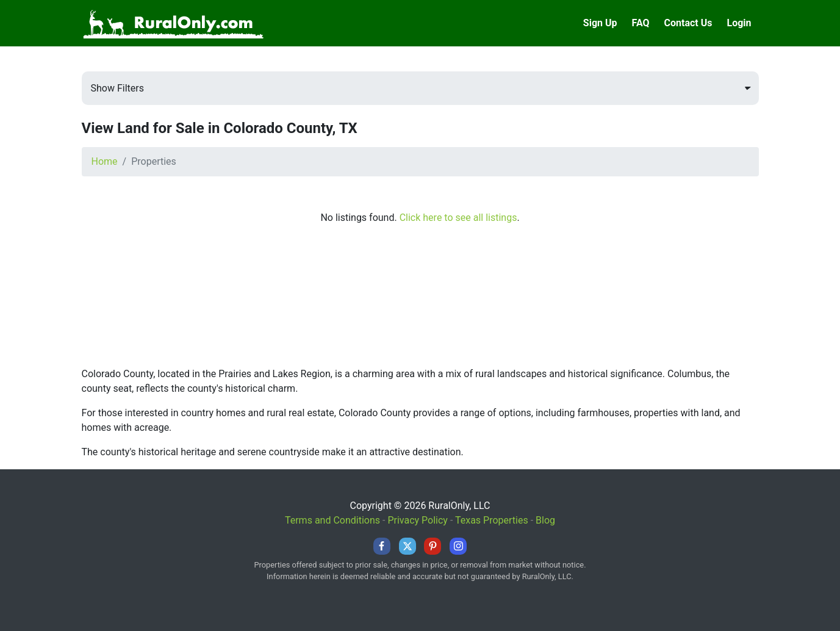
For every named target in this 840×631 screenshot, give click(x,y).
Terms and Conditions (332, 520)
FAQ (641, 23)
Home (105, 161)
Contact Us (688, 23)
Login (739, 23)
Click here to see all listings (458, 218)
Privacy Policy (418, 520)
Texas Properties (492, 520)
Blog (545, 520)
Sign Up (600, 23)
